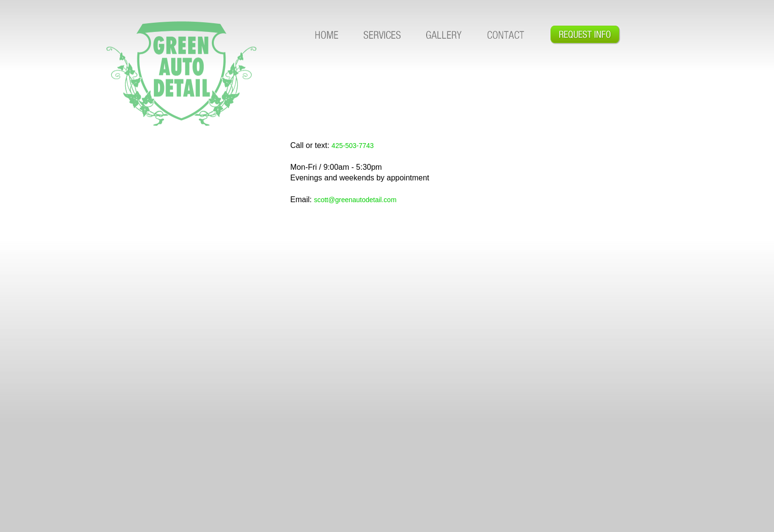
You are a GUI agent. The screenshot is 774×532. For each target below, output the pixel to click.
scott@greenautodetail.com (355, 200)
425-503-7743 (352, 146)
